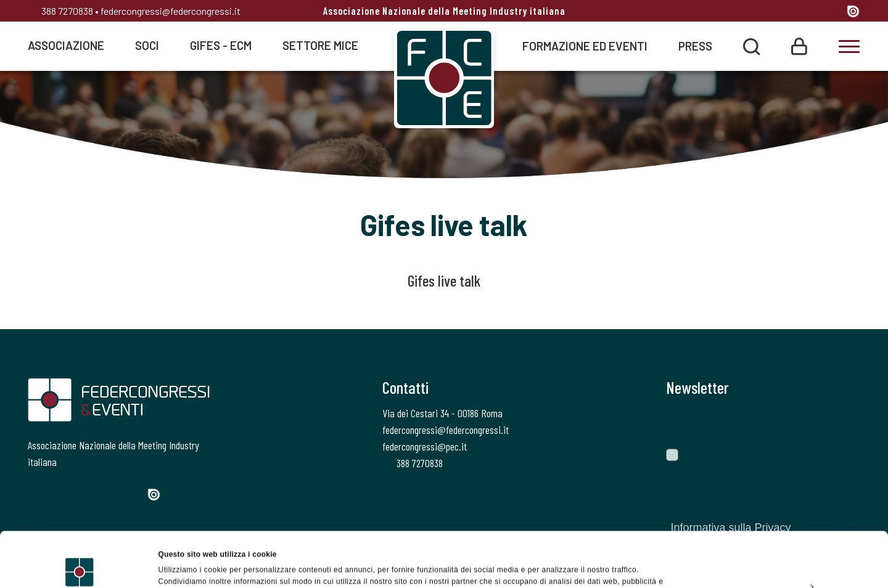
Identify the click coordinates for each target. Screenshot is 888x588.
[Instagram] (786, 12)
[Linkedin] (808, 12)
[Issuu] (853, 11)
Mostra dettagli (185, 566)
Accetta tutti (785, 503)
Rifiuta (785, 560)
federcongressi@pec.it (425, 446)
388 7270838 (60, 11)
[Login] (799, 45)
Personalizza (786, 531)
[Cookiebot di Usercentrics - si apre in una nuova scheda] (80, 566)
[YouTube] (832, 12)
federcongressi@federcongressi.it (171, 11)
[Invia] (842, 422)
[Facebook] (742, 12)
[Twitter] (763, 12)
